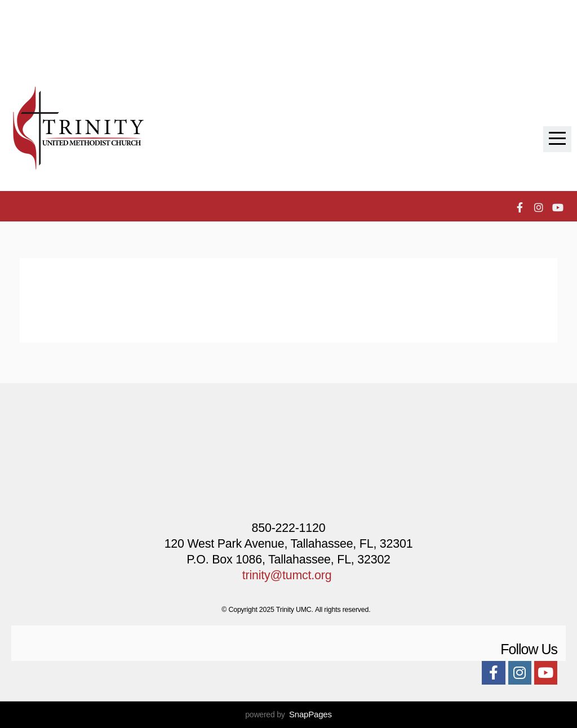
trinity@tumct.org (287, 575)
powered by (288, 714)
